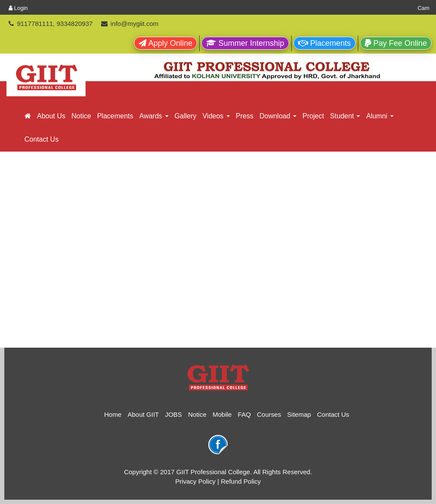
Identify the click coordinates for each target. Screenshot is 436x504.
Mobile (222, 414)
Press (245, 116)
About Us (51, 116)
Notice (81, 116)
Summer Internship (245, 43)
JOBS (173, 414)
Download (278, 116)
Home (113, 414)
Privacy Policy (195, 481)
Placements (325, 43)
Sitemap (299, 414)
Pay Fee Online (396, 43)
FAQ (244, 414)
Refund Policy (241, 481)
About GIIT (143, 414)
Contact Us (42, 139)
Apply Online (165, 43)
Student (345, 116)
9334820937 (75, 24)
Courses (269, 414)
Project (313, 116)
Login (18, 8)
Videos (216, 116)
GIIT (27, 96)
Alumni (380, 116)
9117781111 (35, 24)
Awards (154, 116)
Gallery (186, 116)
